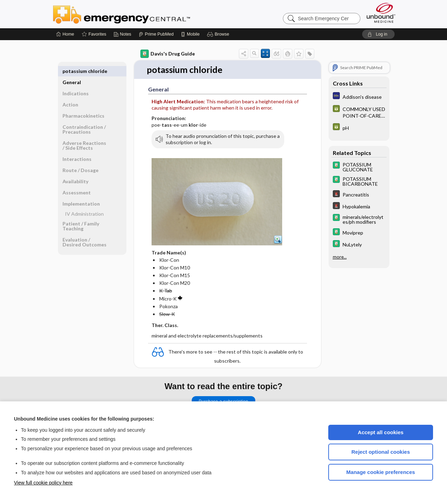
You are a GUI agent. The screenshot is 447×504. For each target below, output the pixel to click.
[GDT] (359, 112)
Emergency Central (140, 14)
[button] (219, 34)
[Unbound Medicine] (381, 13)
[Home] (65, 34)
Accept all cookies (381, 432)
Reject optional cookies (381, 452)
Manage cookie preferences (381, 472)
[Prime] (156, 34)
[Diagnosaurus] (359, 97)
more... (340, 257)
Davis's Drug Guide (168, 54)
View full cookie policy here (43, 483)
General (72, 71)
